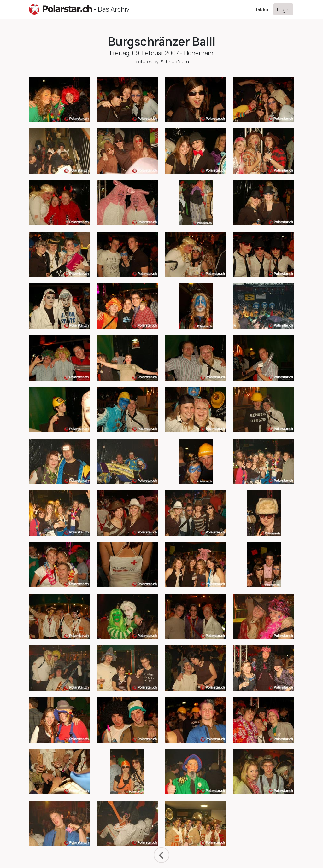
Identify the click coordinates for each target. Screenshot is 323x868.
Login (283, 9)
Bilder (263, 9)
